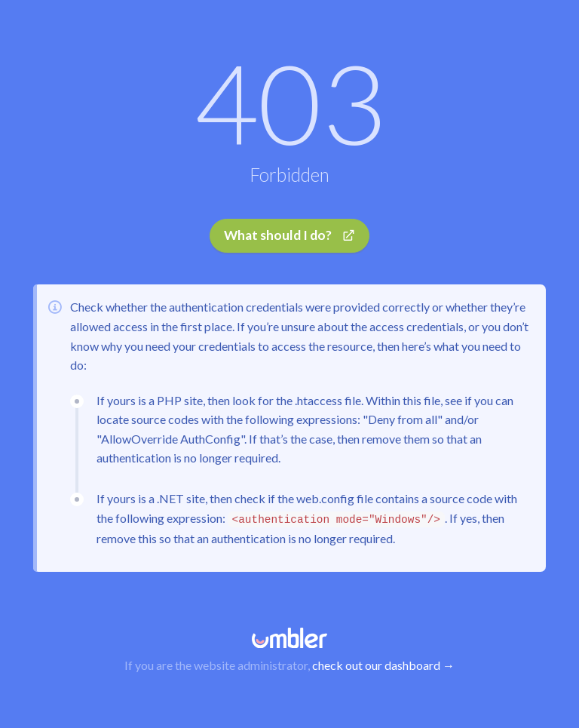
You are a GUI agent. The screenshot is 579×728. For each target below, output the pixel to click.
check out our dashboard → (383, 665)
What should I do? (290, 235)
